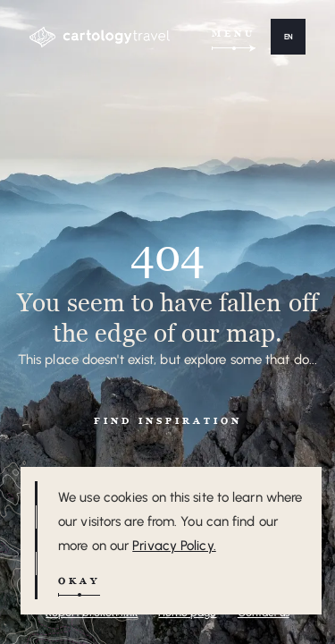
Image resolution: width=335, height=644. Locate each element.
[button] (288, 37)
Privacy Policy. (174, 546)
